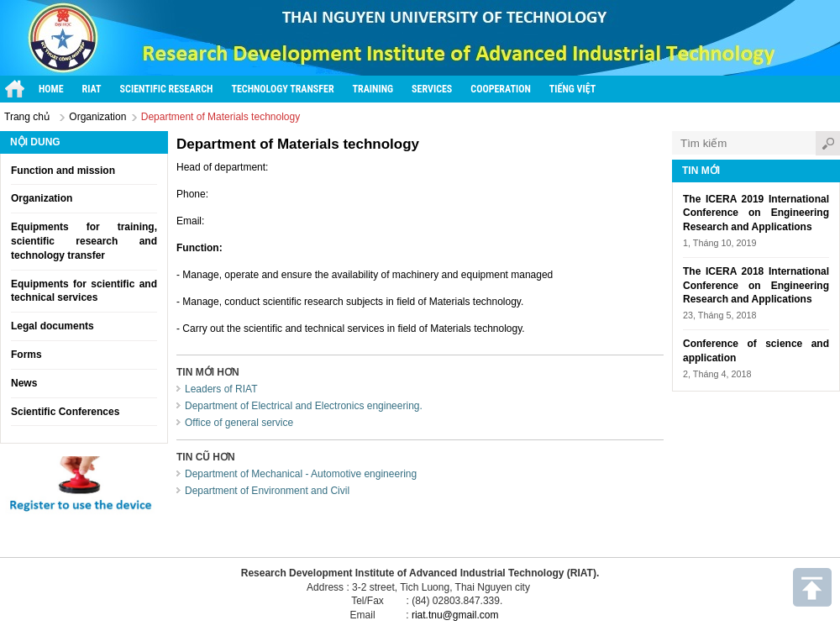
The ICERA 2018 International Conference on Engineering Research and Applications (756, 286)
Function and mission (63, 171)
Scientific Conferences (65, 412)
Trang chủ (27, 117)
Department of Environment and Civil (267, 491)
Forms (26, 355)
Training (373, 89)
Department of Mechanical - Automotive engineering (301, 474)
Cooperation (500, 89)
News (24, 383)
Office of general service (239, 423)
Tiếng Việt (572, 89)
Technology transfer (282, 89)
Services (432, 89)
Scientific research (167, 89)
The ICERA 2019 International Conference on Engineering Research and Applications (756, 213)
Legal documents (52, 326)
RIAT (92, 89)
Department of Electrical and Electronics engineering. (304, 406)
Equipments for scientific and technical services (84, 291)
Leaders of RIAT (221, 389)
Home (51, 89)
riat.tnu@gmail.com (455, 615)
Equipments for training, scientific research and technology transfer (84, 241)
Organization (97, 117)
